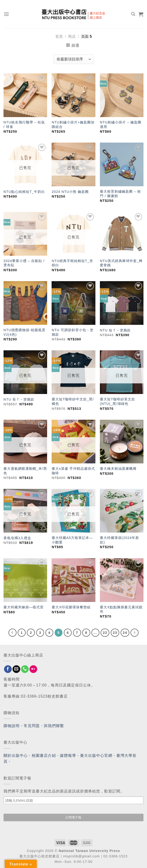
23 (115, 633)
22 (105, 633)
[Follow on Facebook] (8, 669)
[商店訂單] (73, 59)
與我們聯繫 (54, 726)
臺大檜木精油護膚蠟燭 (118, 469)
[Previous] (12, 633)
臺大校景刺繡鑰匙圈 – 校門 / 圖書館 (120, 194)
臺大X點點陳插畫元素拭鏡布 (121, 609)
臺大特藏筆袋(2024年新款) (119, 540)
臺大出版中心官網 (96, 756)
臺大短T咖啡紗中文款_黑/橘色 (73, 401)
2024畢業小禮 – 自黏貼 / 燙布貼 (24, 263)
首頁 (59, 36)
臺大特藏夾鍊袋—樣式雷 (24, 607)
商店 (72, 36)
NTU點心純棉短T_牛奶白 (24, 192)
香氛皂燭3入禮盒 (17, 538)
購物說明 (12, 726)
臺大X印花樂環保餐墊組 (71, 607)
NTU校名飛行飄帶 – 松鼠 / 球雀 (24, 125)
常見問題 (32, 726)
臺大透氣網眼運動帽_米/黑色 (25, 471)
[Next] (135, 633)
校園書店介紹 (44, 756)
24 (125, 633)
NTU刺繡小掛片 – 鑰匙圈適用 (121, 125)
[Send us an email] (16, 669)
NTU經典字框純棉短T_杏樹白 (72, 263)
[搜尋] (133, 14)
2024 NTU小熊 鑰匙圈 (70, 192)
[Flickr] (33, 669)
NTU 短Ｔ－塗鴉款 (115, 330)
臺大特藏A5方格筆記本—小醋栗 (72, 540)
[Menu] (6, 14)
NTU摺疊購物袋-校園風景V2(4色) (24, 332)
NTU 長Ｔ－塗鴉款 (19, 399)
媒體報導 (68, 756)
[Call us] (25, 669)
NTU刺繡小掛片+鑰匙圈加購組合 (73, 125)
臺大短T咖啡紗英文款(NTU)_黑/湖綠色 (117, 401)
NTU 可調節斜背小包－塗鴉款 (72, 332)
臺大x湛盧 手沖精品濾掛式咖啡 (73, 471)
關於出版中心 (16, 756)
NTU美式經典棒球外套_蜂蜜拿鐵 (121, 263)
